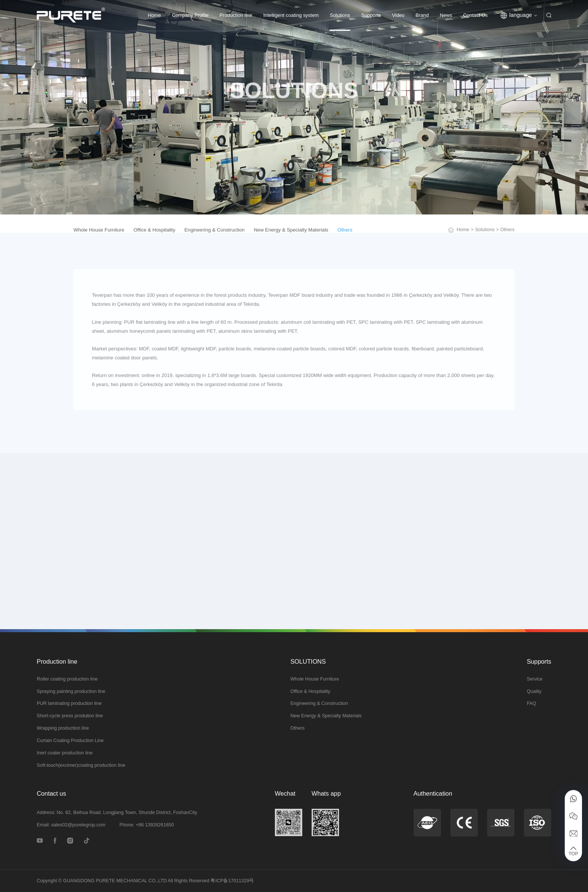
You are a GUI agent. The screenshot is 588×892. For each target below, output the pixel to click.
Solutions (340, 15)
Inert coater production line (65, 753)
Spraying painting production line (71, 691)
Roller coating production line (67, 679)
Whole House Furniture (315, 679)
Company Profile (190, 15)
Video (398, 15)
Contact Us (475, 15)
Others (297, 728)
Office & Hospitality (310, 691)
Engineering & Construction (319, 703)
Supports (371, 15)
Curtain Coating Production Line (70, 741)
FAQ (532, 703)
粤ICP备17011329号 (232, 881)
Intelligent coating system (291, 15)
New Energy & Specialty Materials (326, 716)
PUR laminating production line (69, 703)
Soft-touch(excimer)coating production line (81, 765)
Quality (534, 691)
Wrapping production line (63, 728)
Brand (422, 15)
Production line (236, 15)
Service (535, 679)
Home (154, 15)
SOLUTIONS (308, 661)
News (446, 15)
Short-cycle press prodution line (70, 716)
